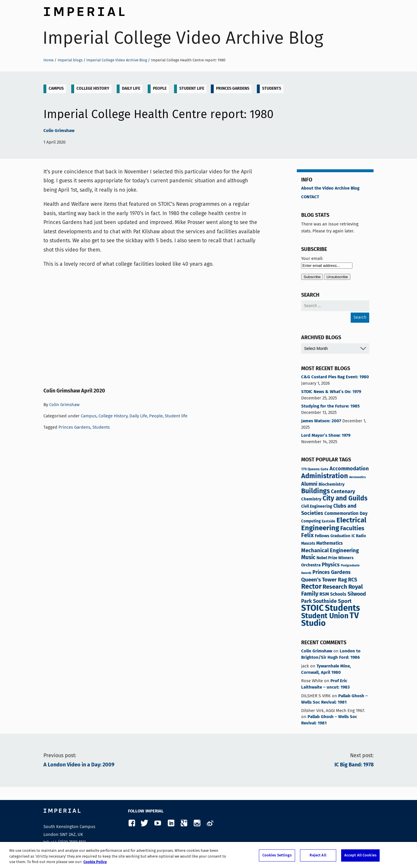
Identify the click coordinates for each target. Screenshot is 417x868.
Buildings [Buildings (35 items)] (316, 491)
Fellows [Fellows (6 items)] (322, 536)
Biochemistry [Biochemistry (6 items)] (332, 484)
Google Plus (184, 823)
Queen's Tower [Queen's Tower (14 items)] (319, 580)
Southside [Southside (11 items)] (325, 601)
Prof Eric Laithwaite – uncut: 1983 (325, 684)
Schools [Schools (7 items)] (338, 594)
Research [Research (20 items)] (335, 587)
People (160, 89)
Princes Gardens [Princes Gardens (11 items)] (332, 572)
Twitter (145, 823)
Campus (56, 89)
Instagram (197, 823)
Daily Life (131, 89)
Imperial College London (84, 10)
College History (93, 89)
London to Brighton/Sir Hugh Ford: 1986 (331, 654)
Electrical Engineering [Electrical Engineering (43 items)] (334, 524)
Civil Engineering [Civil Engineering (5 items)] (317, 507)
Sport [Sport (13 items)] (345, 601)
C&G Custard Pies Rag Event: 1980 (335, 377)
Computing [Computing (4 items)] (311, 521)
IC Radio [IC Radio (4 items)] (359, 536)
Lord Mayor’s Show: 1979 (326, 436)
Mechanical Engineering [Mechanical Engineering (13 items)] (330, 551)
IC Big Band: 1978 (354, 765)
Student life (192, 89)
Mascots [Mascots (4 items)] (308, 544)
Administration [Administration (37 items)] (325, 476)
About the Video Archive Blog (330, 188)
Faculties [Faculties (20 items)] (352, 529)
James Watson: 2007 (321, 421)
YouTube (158, 823)
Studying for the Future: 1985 (330, 406)
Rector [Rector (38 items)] (311, 587)
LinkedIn (171, 823)
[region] (209, 855)
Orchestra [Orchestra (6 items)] (311, 565)
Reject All (318, 855)
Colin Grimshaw (59, 131)
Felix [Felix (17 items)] (307, 536)
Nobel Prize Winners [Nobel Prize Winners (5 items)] (335, 558)
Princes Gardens (233, 89)
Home (49, 60)
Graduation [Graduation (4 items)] (340, 536)
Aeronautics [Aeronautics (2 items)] (357, 477)
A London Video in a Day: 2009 (79, 765)
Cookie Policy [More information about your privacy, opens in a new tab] (95, 862)
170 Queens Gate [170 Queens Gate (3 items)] (315, 469)
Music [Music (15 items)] (308, 558)
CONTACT (310, 197)
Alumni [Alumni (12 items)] (309, 484)
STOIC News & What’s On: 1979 (331, 392)
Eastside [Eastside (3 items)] (329, 521)
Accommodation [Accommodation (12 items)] (349, 469)
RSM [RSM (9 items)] (324, 594)
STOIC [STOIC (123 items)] (312, 608)
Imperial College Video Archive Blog (183, 38)
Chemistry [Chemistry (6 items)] (311, 499)
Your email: (312, 258)
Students (272, 89)
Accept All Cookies (360, 855)
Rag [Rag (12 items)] (342, 580)
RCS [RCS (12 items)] (353, 580)
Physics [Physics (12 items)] (331, 565)
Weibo (210, 823)
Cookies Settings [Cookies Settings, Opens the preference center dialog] (277, 855)
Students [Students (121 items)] (342, 608)
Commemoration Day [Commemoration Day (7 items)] (346, 514)
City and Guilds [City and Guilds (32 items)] (345, 499)
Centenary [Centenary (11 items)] (343, 492)
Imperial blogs (70, 60)
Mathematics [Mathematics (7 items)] (330, 544)
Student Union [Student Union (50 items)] (325, 616)
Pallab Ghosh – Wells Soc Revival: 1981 (334, 699)
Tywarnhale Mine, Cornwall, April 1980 (326, 669)
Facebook (132, 823)
